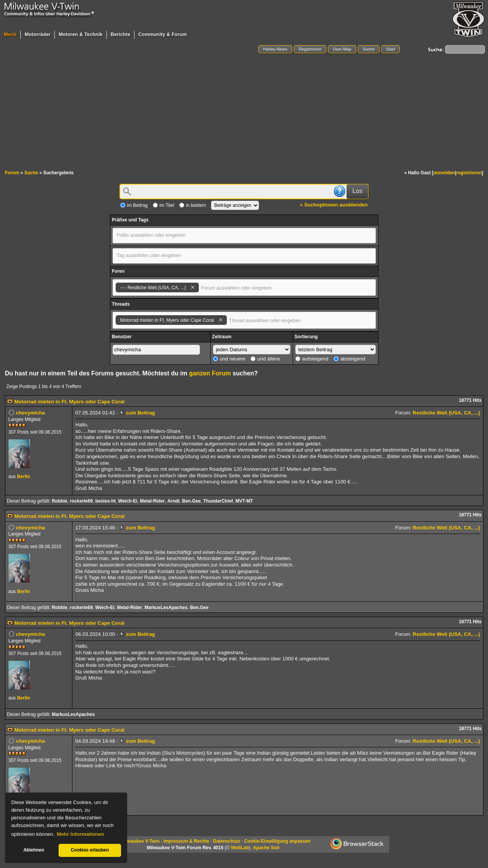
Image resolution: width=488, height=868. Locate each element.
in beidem (192, 205)
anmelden (444, 173)
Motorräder (38, 34)
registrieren (469, 173)
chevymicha (30, 413)
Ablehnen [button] (34, 850)
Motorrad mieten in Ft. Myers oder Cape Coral (69, 402)
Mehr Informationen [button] (80, 834)
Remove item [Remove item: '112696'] (220, 320)
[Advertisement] (244, 112)
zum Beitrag (137, 413)
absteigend (350, 359)
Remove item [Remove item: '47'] (192, 287)
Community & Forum (163, 34)
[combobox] (244, 236)
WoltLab (240, 848)
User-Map (342, 49)
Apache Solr (266, 848)
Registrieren (310, 49)
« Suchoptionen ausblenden (334, 205)
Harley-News (275, 49)
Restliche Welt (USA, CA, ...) (446, 413)
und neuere (229, 359)
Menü (10, 34)
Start (391, 49)
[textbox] (158, 235)
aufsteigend (312, 359)
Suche (369, 49)
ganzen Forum (210, 373)
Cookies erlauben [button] (90, 850)
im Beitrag (134, 205)
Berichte (120, 34)
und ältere (265, 359)
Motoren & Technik (81, 34)
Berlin (23, 477)
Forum (12, 173)
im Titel (163, 205)
